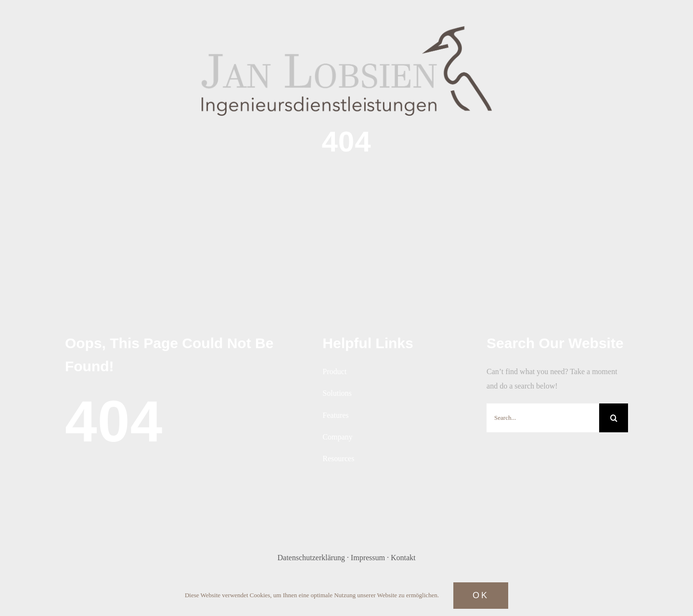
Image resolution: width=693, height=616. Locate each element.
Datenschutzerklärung (311, 558)
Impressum (368, 558)
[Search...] (543, 418)
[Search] (614, 418)
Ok (481, 595)
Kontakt (403, 558)
